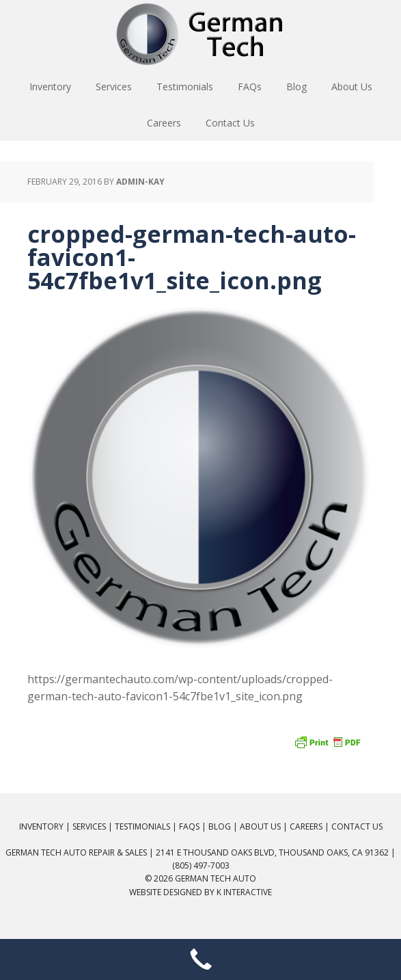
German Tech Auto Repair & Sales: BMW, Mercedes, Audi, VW (201, 34)
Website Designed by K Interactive (200, 892)
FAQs (189, 826)
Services (89, 826)
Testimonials (142, 826)
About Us (260, 826)
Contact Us (357, 826)
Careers (306, 826)
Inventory (41, 826)
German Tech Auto (216, 878)
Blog (220, 826)
